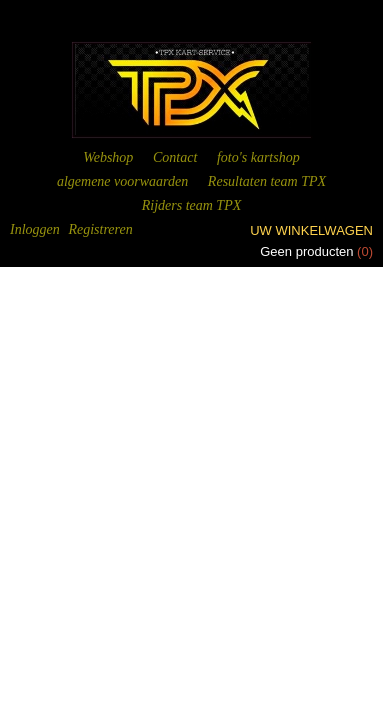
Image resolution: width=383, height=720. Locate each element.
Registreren (100, 229)
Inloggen (35, 229)
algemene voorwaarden (122, 181)
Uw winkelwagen (311, 230)
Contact (175, 157)
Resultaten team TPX (267, 181)
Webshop (108, 157)
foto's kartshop (258, 157)
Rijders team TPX (192, 205)
